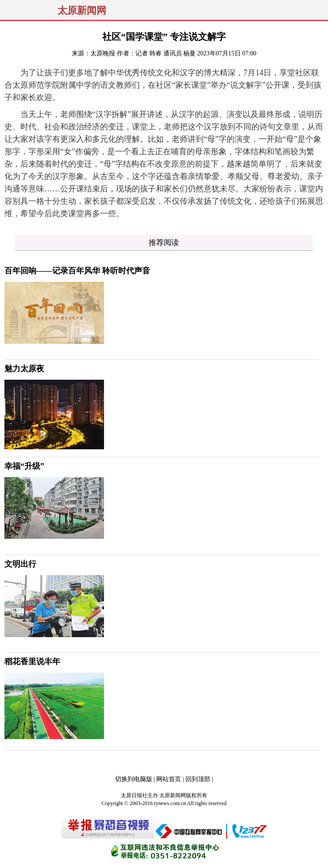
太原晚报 (103, 53)
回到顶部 (198, 779)
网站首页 (169, 779)
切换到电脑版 (134, 779)
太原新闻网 (82, 11)
